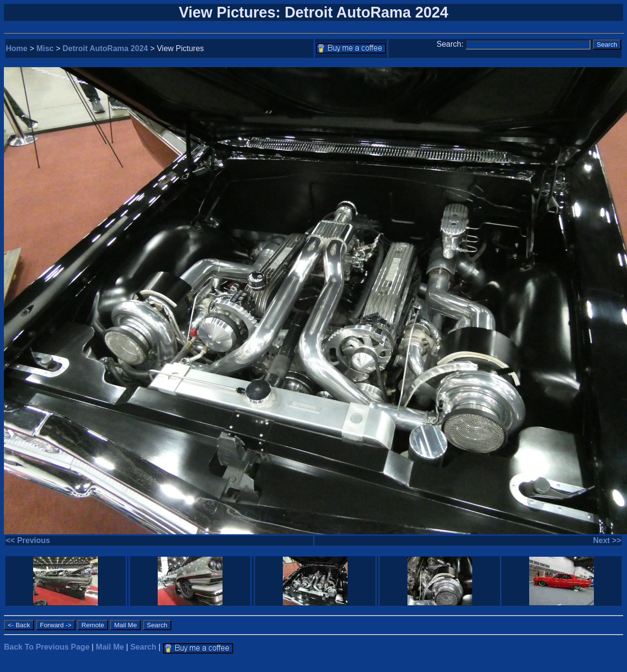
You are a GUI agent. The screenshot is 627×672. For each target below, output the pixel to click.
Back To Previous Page (47, 647)
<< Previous (28, 540)
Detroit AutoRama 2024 (105, 48)
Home (17, 48)
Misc (45, 48)
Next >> (607, 540)
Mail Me (110, 647)
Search (143, 647)
